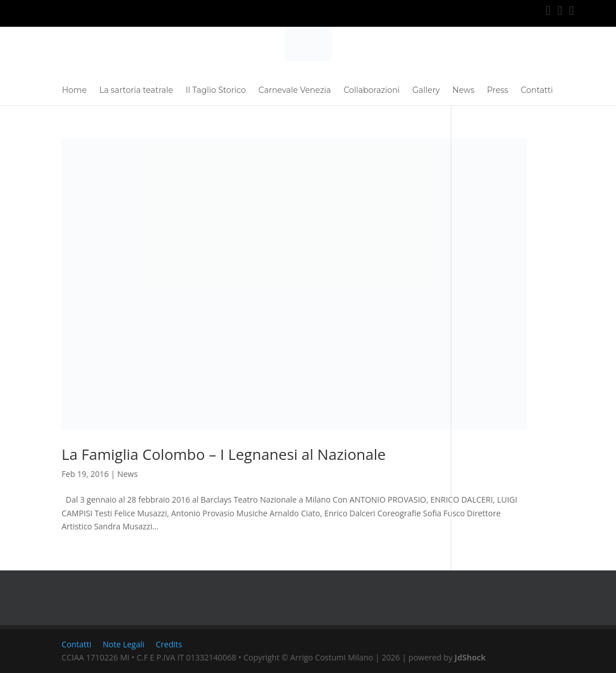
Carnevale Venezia (295, 91)
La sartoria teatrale (136, 91)
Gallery (426, 91)
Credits (169, 644)
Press (498, 91)
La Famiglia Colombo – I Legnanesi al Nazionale (224, 454)
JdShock (470, 657)
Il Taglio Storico (216, 91)
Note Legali (123, 644)
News (464, 91)
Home (74, 91)
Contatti (537, 91)
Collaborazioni (372, 91)
